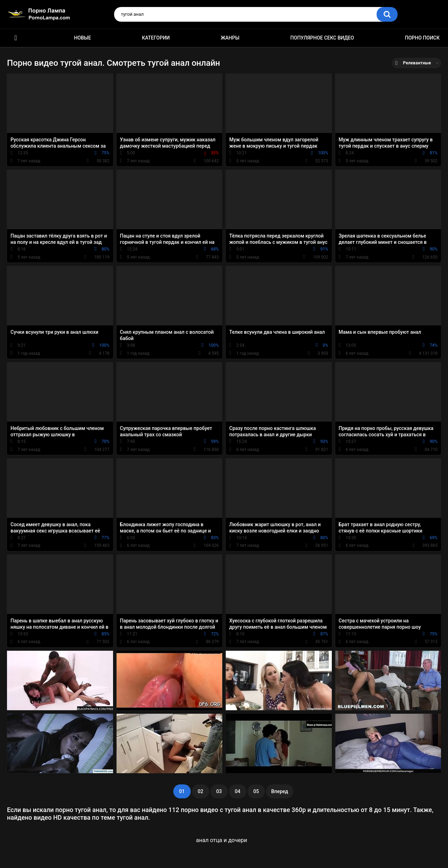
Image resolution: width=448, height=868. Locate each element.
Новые (82, 38)
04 (238, 791)
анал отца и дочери (222, 840)
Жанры (230, 38)
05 (256, 791)
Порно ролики (16, 38)
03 (219, 791)
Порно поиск (422, 38)
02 (201, 791)
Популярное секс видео (322, 38)
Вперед (280, 791)
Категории (156, 38)
